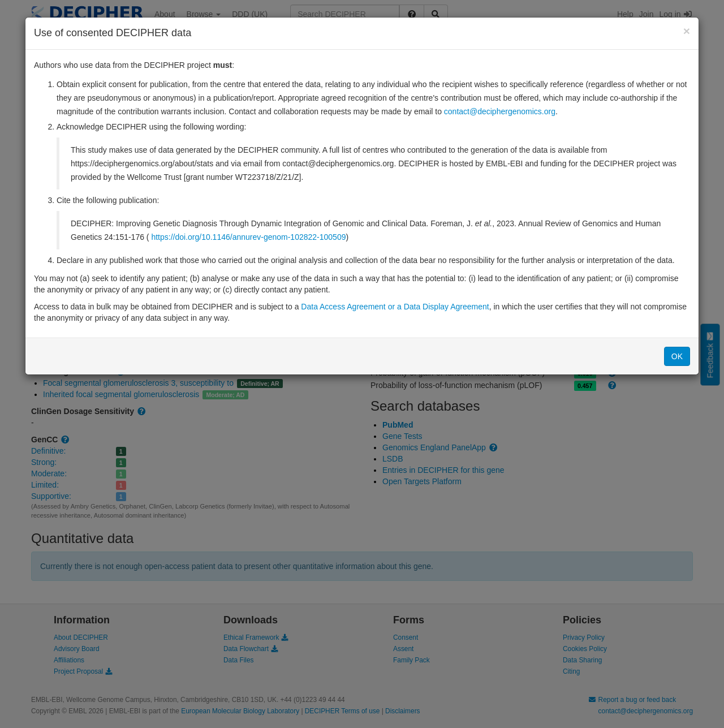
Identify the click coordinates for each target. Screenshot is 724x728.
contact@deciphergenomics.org (500, 111)
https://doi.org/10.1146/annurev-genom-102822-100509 (248, 237)
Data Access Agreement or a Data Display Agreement (395, 307)
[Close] (687, 31)
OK (677, 356)
